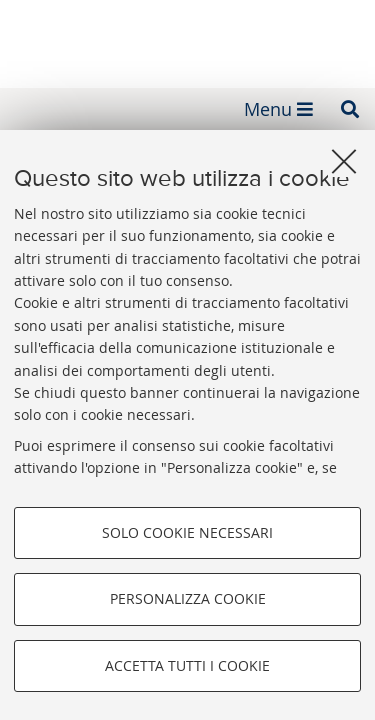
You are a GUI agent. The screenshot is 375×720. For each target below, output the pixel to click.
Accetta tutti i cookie (187, 665)
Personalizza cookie (188, 598)
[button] (350, 109)
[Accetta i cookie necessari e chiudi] (344, 161)
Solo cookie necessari (187, 532)
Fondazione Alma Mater (187, 37)
